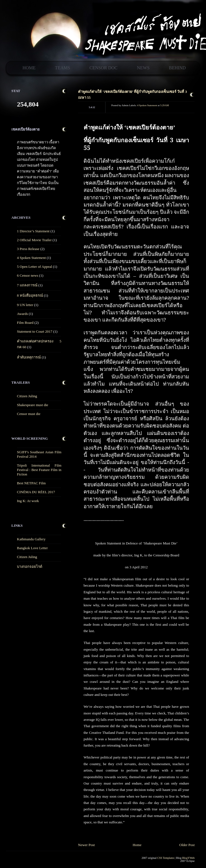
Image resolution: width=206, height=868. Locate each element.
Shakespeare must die (33, 405)
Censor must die (29, 414)
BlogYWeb (188, 858)
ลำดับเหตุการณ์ (29, 357)
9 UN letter (25, 305)
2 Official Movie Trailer (34, 240)
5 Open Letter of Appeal (34, 267)
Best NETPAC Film (31, 483)
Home (29, 68)
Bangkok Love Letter (32, 548)
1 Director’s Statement (33, 231)
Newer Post (86, 845)
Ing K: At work (28, 501)
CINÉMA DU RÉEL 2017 (36, 492)
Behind (177, 68)
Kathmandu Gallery (31, 539)
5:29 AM (164, 105)
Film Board (25, 323)
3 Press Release (28, 249)
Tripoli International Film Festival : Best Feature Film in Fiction (39, 470)
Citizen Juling (27, 396)
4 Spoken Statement (31, 258)
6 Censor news (28, 275)
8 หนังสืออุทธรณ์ (30, 295)
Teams (62, 68)
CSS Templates (166, 858)
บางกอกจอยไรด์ (30, 567)
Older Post (187, 845)
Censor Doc (103, 68)
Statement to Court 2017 (35, 331)
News (143, 68)
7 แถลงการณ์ (27, 285)
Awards (22, 314)
